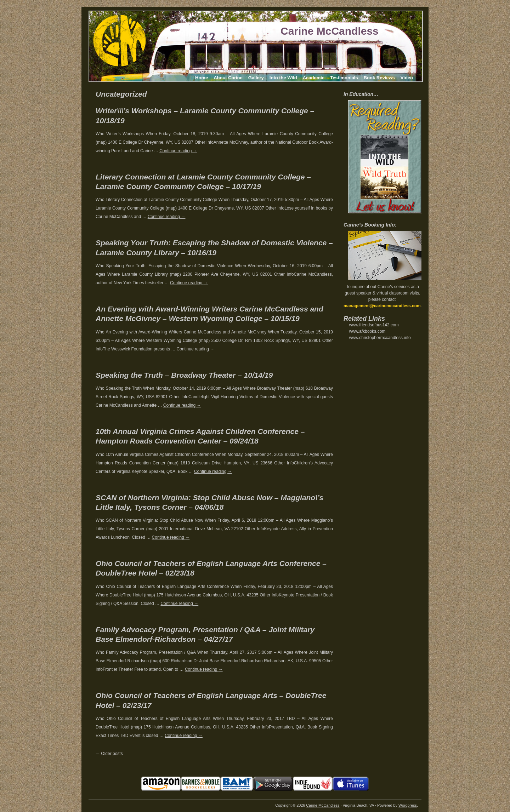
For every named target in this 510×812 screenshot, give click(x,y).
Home (202, 78)
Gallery (256, 78)
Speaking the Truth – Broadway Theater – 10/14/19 (184, 375)
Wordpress (408, 805)
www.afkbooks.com (367, 331)
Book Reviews (379, 78)
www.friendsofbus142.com (374, 325)
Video (407, 78)
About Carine (228, 78)
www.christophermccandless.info (380, 338)
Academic (314, 78)
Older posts (109, 754)
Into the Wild (283, 78)
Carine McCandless (330, 31)
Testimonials (344, 78)
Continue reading (178, 151)
